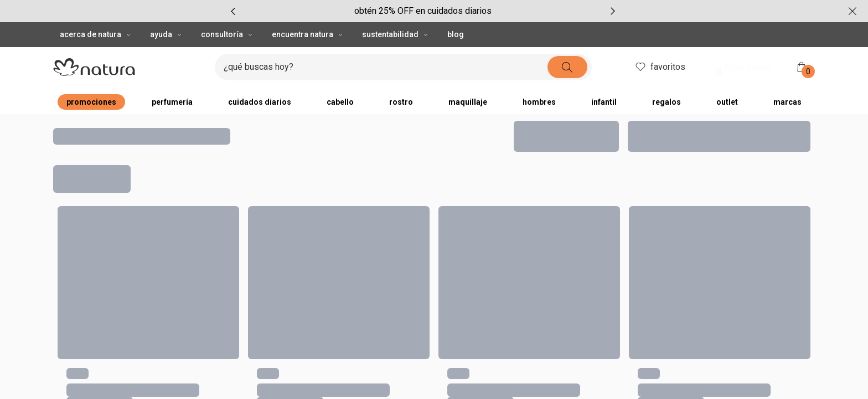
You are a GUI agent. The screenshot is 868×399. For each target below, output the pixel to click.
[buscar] (567, 67)
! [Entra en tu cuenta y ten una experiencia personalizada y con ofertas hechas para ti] (719, 71)
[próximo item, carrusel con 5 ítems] (613, 11)
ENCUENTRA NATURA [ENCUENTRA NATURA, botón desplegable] (308, 34)
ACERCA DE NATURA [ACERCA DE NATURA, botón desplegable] (96, 34)
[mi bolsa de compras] (802, 67)
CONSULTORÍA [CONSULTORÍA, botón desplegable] (228, 34)
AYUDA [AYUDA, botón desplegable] (167, 34)
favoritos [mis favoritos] (660, 67)
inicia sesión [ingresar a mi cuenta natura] (740, 68)
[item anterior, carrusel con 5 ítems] (233, 11)
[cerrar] (852, 11)
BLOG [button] (456, 34)
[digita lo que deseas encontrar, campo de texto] (386, 67)
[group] (423, 11)
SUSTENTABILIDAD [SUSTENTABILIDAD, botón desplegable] (396, 34)
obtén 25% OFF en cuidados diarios (423, 11)
